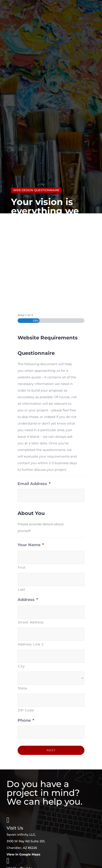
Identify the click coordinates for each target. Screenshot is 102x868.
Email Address (34, 484)
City (21, 666)
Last (22, 590)
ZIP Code (26, 710)
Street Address (31, 622)
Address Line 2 (31, 644)
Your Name (31, 545)
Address (28, 600)
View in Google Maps (23, 854)
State (22, 688)
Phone (26, 720)
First (22, 568)
